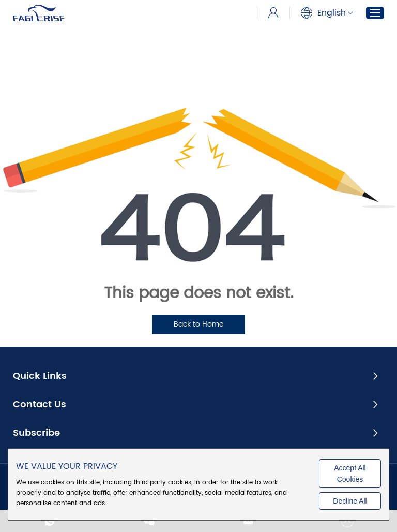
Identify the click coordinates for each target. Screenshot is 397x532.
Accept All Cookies (350, 474)
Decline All (350, 501)
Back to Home (199, 324)
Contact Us (40, 404)
